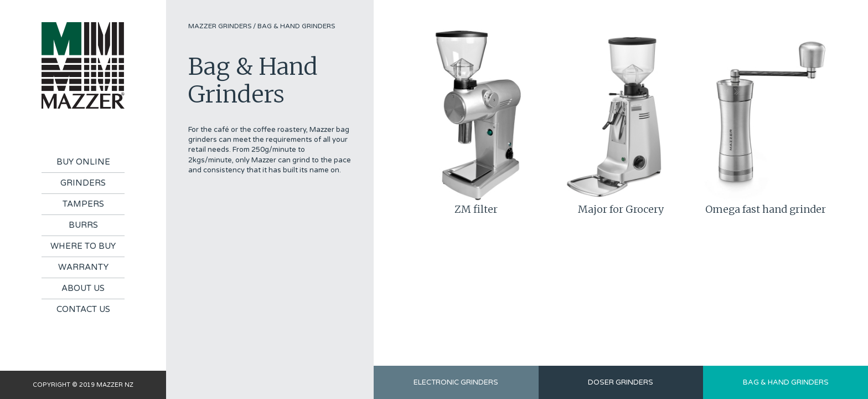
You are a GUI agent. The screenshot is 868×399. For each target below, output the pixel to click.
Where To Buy (83, 246)
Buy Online (83, 162)
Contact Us (83, 309)
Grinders (83, 183)
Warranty (83, 267)
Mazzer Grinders (220, 26)
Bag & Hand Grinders (296, 26)
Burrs (83, 225)
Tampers (83, 204)
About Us (83, 288)
